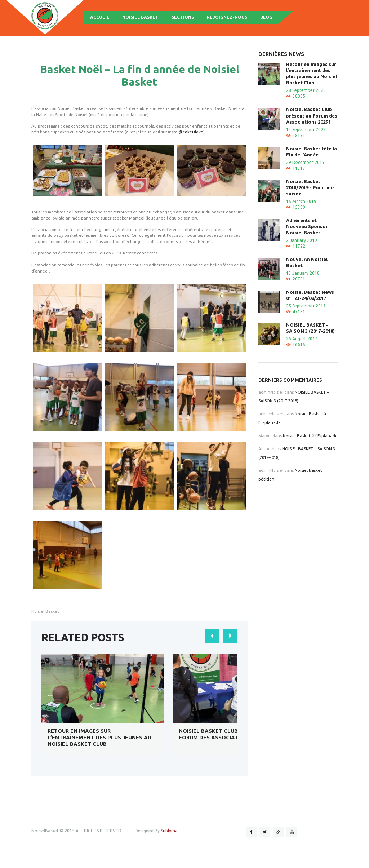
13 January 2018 (303, 273)
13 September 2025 (306, 130)
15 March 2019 (301, 201)
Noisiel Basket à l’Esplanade (310, 436)
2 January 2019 (302, 240)
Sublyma (169, 831)
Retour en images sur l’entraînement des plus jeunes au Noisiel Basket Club (99, 737)
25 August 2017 (302, 339)
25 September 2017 (306, 306)
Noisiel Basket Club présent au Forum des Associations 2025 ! (226, 734)
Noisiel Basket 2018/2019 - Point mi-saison (310, 187)
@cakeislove (191, 132)
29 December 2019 (305, 162)
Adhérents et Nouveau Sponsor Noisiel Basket (307, 226)
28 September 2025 (306, 90)
